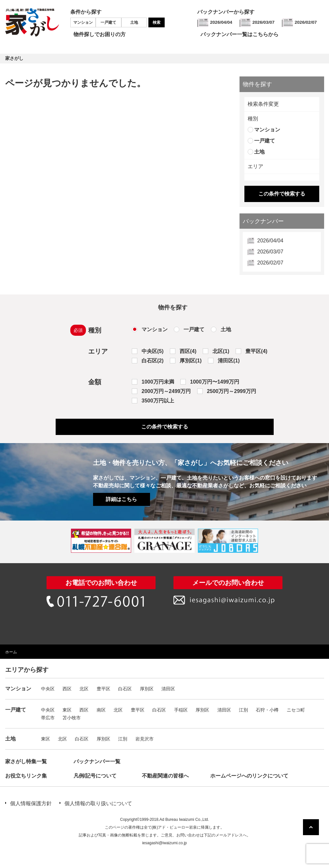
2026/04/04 (221, 22)
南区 (101, 710)
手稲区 (181, 710)
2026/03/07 (264, 22)
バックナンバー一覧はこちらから (240, 34)
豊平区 (103, 689)
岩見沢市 (144, 739)
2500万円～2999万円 (232, 391)
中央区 (48, 689)
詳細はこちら (121, 499)
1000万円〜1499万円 (215, 382)
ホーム (11, 652)
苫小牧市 (72, 718)
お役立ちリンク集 (26, 776)
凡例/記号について (95, 776)
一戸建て (108, 22)
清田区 (168, 689)
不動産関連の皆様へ (165, 776)
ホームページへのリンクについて (249, 776)
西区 (67, 689)
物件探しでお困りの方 (100, 34)
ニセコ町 (296, 710)
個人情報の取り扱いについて (98, 803)
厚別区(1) (191, 361)
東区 (67, 710)
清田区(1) (229, 361)
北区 (84, 689)
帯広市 (48, 718)
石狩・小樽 (267, 710)
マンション (83, 22)
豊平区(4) (256, 351)
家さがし (14, 58)
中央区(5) (153, 351)
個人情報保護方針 (31, 803)
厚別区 (147, 689)
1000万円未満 (158, 382)
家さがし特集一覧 (26, 761)
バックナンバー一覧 (97, 761)
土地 (134, 22)
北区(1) (221, 351)
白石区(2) (153, 361)
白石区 (125, 689)
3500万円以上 (158, 401)
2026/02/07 (306, 22)
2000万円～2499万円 (166, 391)
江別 (243, 710)
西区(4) (188, 351)
